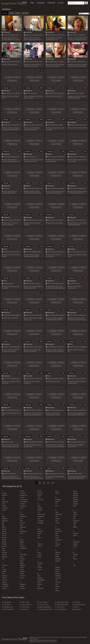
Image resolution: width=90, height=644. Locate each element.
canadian (5, 565)
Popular (5, 13)
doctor (22, 525)
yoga (74, 565)
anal (31, 64)
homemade (5, 40)
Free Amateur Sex (62, 609)
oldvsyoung (11, 225)
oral (56, 516)
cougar (55, 128)
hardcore (48, 161)
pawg (57, 536)
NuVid (49, 154)
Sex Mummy (7, 605)
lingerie (40, 569)
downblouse (23, 531)
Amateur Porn (53, 642)
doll (21, 529)
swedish (75, 502)
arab (3, 500)
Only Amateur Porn (27, 605)
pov (19, 130)
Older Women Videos (63, 602)
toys (40, 193)
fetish (62, 160)
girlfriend (22, 588)
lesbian (40, 567)
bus (3, 559)
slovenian (58, 578)
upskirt (75, 536)
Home (32, 3)
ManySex (50, 471)
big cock (80, 191)
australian (5, 508)
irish (39, 536)
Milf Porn (77, 607)
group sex (40, 500)
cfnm (4, 574)
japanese (40, 544)
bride (4, 548)
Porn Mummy (8, 602)
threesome (12, 64)
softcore (58, 586)
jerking (40, 546)
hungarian (40, 523)
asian (4, 504)
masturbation (71, 98)
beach (4, 527)
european (14, 38)
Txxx (4, 249)
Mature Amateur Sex (62, 605)
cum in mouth (49, 66)
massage (14, 286)
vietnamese (76, 542)
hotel (39, 350)
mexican (40, 584)
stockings (76, 495)
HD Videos (25, 13)
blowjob (80, 38)
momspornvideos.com (14, 639)
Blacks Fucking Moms (45, 607)
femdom (22, 559)
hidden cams (71, 320)
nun (56, 504)
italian (39, 538)
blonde (9, 38)
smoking (58, 582)
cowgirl (39, 286)
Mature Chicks (26, 602)
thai (74, 519)
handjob (70, 225)
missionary (40, 588)
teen (74, 516)
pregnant (58, 544)
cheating (15, 350)
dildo (21, 521)
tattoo (12, 351)
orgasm (84, 40)
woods (75, 559)
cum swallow (56, 66)
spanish (18, 40)
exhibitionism (23, 548)
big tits (38, 64)
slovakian (58, 576)
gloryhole (40, 493)
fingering (84, 96)
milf (9, 40)
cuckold (56, 96)
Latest (11, 13)
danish (22, 514)
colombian (5, 584)
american (76, 38)
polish (57, 538)
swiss (75, 506)
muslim (57, 493)
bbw (74, 128)
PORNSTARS (51, 3)
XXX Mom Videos (9, 609)
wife (16, 64)
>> (53, 483)
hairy (72, 66)
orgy (57, 521)
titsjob (75, 523)
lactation (40, 563)
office (57, 512)
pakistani (58, 529)
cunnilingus (37, 128)
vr (74, 548)
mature (35, 40)
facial (69, 66)
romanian (58, 559)
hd (17, 38)
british (75, 318)
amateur (5, 38)
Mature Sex (39, 642)
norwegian (58, 500)
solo (15, 40)
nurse (57, 506)
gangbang (23, 584)
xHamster (6, 32)
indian (39, 529)
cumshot (76, 96)
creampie (58, 160)
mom (40, 40)
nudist (41, 160)
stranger (32, 351)
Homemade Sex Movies (46, 609)
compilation (32, 96)
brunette (53, 160)
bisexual (4, 538)
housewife (4, 193)
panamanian (59, 531)
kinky (60, 288)
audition (4, 506)
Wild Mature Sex (8, 607)
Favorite (17, 13)
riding (34, 288)
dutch (21, 533)
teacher (75, 514)
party (57, 533)
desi (21, 519)
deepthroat (26, 193)
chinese (4, 578)
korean (40, 557)
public (30, 161)
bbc (52, 128)
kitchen (13, 96)
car (78, 223)
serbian (57, 567)
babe (14, 160)
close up (36, 38)
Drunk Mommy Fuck (80, 605)
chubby (31, 255)
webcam (74, 446)
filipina (22, 563)
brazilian (34, 318)
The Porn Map (43, 602)
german (14, 223)
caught (4, 572)
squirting (75, 493)
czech (61, 286)
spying (75, 491)
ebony (22, 540)
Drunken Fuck (61, 607)
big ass (31, 38)
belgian (4, 529)
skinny (12, 40)
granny (26, 256)
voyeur (32, 130)
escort (22, 544)
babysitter (5, 519)
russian (85, 255)
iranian (39, 533)
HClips (27, 186)
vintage (75, 544)
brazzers (5, 546)
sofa (57, 584)
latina (31, 40)
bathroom (54, 38)
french (85, 413)
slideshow (31, 98)
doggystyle (59, 38)
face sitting (23, 555)
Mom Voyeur (78, 609)
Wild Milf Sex (25, 609)
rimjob (57, 557)
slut (56, 580)
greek (39, 497)
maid (39, 576)
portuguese (58, 540)
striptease (76, 500)
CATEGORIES (41, 3)
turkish (75, 527)
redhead (58, 552)
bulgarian (5, 557)
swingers (84, 160)
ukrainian (76, 533)
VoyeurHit (72, 313)
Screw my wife (26, 607)
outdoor (26, 161)
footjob (22, 574)
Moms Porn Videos (14, 3)
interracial (60, 128)
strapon (75, 497)
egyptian (22, 542)
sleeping (58, 574)
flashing (37, 160)
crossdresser (24, 495)
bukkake (4, 555)
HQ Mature (77, 602)
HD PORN (61, 3)
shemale (79, 160)
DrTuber (71, 249)
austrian (4, 510)
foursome (23, 576)
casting (4, 569)
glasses (36, 350)
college (4, 582)
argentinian (5, 502)
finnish (22, 567)
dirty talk (70, 40)
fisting (22, 569)
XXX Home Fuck (44, 605)
